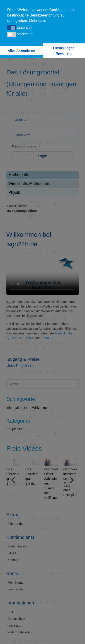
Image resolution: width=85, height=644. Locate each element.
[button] (11, 28)
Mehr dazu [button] (38, 21)
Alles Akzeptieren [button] (21, 51)
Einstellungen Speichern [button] (64, 51)
